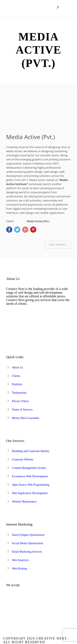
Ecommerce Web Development (30, 476)
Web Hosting (19, 569)
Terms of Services (22, 410)
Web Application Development (30, 493)
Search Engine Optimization (28, 535)
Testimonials (19, 393)
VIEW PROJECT (58, 245)
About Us (17, 367)
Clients (16, 376)
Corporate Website (23, 459)
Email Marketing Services (27, 552)
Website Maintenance (24, 502)
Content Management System (29, 468)
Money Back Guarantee (26, 418)
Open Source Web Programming (31, 485)
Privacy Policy (20, 401)
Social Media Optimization (28, 543)
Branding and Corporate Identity (31, 451)
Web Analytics (20, 560)
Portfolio (17, 384)
